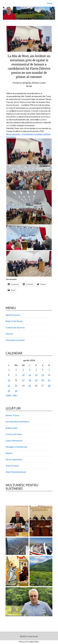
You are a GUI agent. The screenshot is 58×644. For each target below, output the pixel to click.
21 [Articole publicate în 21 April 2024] (49, 380)
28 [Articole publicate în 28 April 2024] (49, 386)
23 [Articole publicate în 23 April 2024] (16, 386)
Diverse (9, 334)
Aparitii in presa (13, 315)
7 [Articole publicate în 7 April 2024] (49, 370)
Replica (9, 453)
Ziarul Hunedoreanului (16, 472)
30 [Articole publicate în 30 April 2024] (16, 391)
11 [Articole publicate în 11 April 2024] (30, 375)
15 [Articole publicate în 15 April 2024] (9, 380)
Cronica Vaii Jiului (14, 434)
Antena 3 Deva (12, 415)
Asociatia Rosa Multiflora (17, 422)
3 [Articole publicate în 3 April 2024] (23, 370)
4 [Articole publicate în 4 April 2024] (30, 370)
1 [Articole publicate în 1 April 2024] (9, 370)
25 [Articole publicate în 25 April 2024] (30, 386)
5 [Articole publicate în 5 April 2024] (36, 370)
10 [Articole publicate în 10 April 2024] (23, 375)
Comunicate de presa (15, 327)
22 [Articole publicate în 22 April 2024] (9, 386)
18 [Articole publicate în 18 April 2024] (30, 380)
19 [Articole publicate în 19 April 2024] (36, 380)
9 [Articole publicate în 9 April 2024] (16, 375)
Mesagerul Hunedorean (16, 447)
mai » (15, 395)
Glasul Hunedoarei (14, 441)
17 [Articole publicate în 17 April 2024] (23, 380)
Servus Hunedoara (14, 459)
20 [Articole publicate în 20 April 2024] (43, 380)
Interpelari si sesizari (15, 340)
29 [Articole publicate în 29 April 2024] (9, 391)
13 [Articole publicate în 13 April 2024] (43, 375)
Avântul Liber (12, 428)
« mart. (9, 395)
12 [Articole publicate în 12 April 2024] (36, 375)
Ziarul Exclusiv (12, 466)
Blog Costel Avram (14, 321)
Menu (50, 3)
